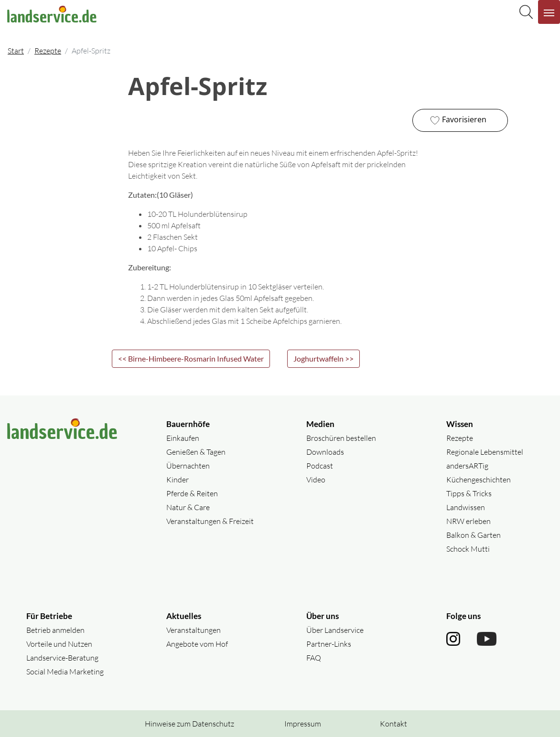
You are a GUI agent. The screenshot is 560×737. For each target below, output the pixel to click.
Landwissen (466, 507)
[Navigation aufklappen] (549, 12)
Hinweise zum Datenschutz (189, 724)
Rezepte (48, 51)
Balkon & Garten (474, 535)
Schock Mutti (468, 549)
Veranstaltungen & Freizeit (210, 521)
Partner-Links (329, 644)
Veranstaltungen (194, 630)
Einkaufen (183, 438)
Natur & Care (188, 507)
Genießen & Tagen (196, 452)
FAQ (314, 658)
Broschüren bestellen (341, 438)
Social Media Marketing (65, 672)
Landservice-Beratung (62, 658)
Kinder (178, 480)
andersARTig (467, 466)
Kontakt (393, 724)
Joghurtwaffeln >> (323, 358)
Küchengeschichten (479, 480)
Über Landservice (335, 630)
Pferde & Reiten (192, 493)
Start (16, 51)
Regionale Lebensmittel (485, 452)
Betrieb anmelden (55, 630)
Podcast (320, 466)
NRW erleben (468, 521)
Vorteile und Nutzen (59, 644)
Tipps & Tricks (469, 493)
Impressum (303, 724)
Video (316, 480)
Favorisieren (457, 120)
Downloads (325, 452)
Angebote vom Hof (197, 644)
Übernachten (188, 466)
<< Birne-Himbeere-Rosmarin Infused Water (191, 358)
